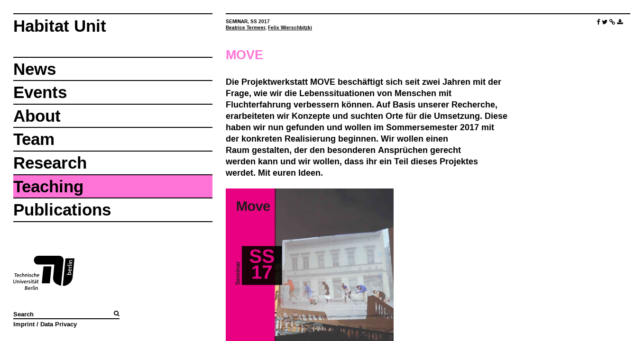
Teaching (48, 186)
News (35, 69)
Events (40, 92)
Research (50, 163)
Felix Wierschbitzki (290, 28)
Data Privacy (59, 324)
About (37, 116)
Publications (62, 210)
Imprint (24, 324)
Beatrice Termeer (245, 28)
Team (34, 139)
